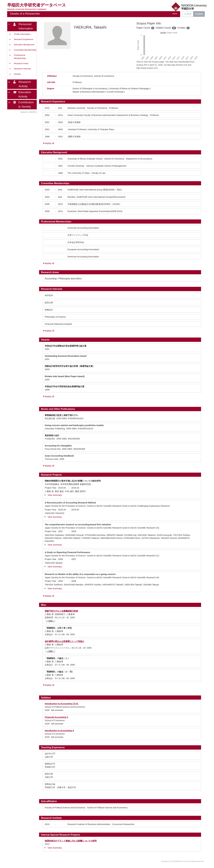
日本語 (188, 14)
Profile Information (22, 34)
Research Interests (22, 69)
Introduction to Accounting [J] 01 (62, 704)
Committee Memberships (25, 50)
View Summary (53, 495)
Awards (17, 74)
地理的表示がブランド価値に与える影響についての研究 (71, 841)
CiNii (50, 621)
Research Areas (21, 63)
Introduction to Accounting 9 (59, 731)
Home (175, 14)
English (199, 14)
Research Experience (24, 39)
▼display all (48, 143)
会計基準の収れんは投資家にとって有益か (64, 641)
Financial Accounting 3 (56, 717)
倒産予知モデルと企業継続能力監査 (61, 611)
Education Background (24, 45)
